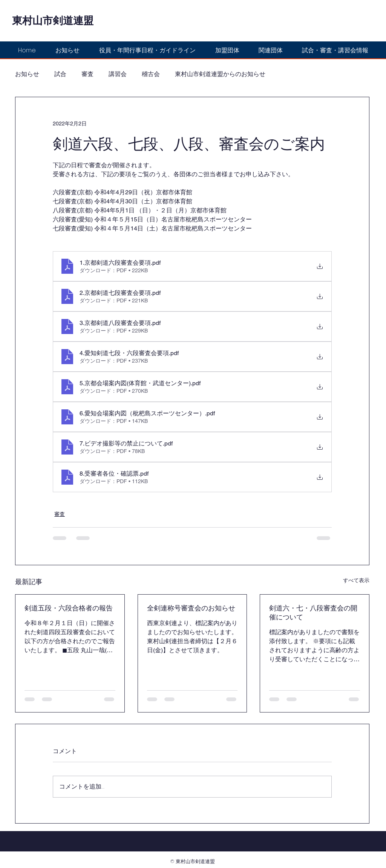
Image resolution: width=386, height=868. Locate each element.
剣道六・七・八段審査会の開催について (313, 612)
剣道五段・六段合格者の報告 (69, 608)
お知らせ (27, 74)
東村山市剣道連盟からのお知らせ (220, 74)
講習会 (118, 74)
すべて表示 (356, 580)
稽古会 (151, 74)
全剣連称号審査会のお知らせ (191, 608)
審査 (87, 74)
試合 (60, 74)
